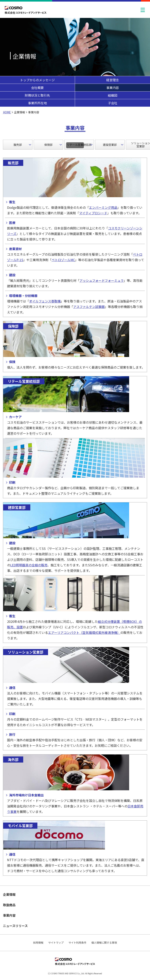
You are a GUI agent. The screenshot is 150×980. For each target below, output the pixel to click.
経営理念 (113, 80)
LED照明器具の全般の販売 (29, 565)
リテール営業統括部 (79, 145)
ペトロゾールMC (63, 260)
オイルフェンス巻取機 (45, 301)
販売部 (18, 145)
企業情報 (9, 894)
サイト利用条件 (77, 943)
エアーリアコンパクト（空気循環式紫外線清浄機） (84, 632)
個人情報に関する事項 (104, 943)
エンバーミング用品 (103, 207)
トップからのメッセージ (37, 80)
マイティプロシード (93, 213)
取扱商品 (9, 905)
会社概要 (37, 88)
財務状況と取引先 (37, 95)
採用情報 (38, 943)
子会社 (113, 103)
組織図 (113, 95)
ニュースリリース (15, 926)
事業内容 (113, 88)
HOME (7, 112)
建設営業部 (110, 145)
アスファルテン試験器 (89, 307)
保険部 (48, 145)
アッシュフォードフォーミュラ (102, 280)
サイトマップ (56, 943)
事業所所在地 (37, 103)
